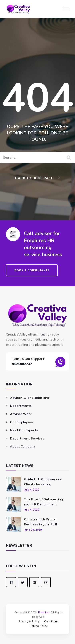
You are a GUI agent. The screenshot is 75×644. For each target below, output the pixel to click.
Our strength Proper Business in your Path (41, 522)
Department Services (27, 438)
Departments (21, 406)
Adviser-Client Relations (29, 398)
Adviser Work (21, 414)
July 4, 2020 (32, 490)
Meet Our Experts (24, 430)
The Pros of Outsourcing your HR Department (43, 502)
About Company (23, 446)
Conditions (51, 621)
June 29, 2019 (33, 530)
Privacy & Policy (29, 621)
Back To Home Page (34, 178)
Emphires (44, 612)
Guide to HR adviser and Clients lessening (43, 482)
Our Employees (22, 422)
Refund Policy (38, 626)
